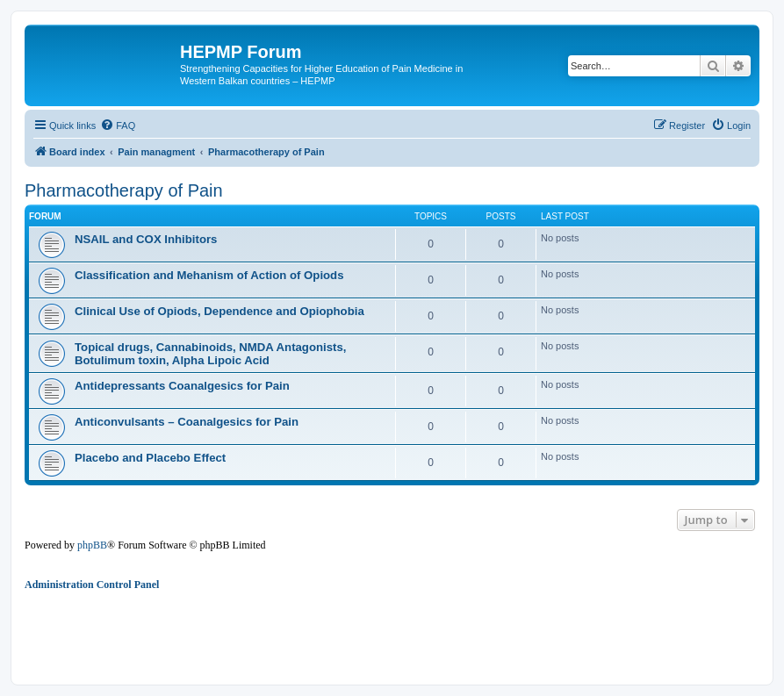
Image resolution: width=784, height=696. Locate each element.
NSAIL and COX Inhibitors (146, 239)
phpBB (92, 545)
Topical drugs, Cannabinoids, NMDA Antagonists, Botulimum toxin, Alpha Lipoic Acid (210, 354)
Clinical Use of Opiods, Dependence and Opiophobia (219, 311)
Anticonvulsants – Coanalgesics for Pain (187, 422)
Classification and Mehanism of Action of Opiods (209, 275)
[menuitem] (118, 126)
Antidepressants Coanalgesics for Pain (182, 386)
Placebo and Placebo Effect (150, 458)
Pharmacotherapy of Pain (124, 190)
